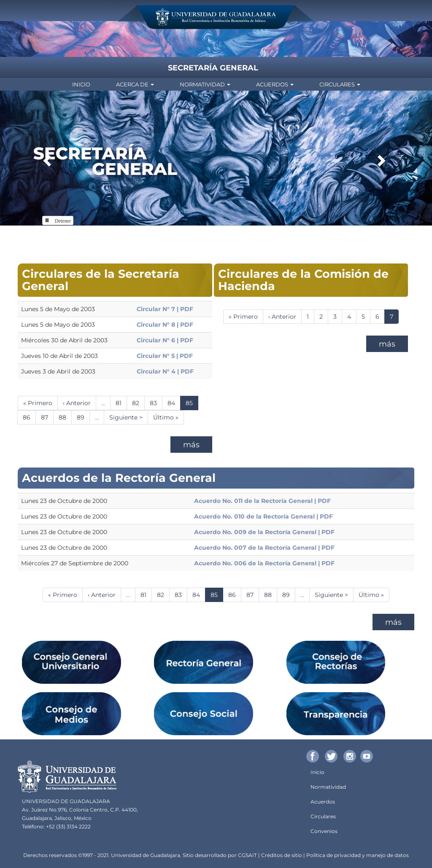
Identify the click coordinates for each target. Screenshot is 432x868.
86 (29, 417)
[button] (46, 158)
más (191, 445)
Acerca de (135, 84)
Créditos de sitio (282, 855)
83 (156, 403)
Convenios (324, 831)
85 (192, 404)
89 (83, 417)
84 (174, 403)
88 (65, 417)
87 (47, 417)
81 (121, 403)
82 (138, 403)
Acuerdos (275, 84)
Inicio (81, 84)
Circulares (340, 84)
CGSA (245, 855)
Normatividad (205, 84)
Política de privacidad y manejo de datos (358, 855)
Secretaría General (213, 68)
